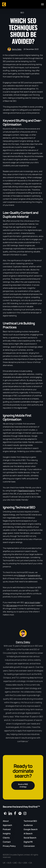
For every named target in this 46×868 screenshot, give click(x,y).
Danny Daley (17, 49)
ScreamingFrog (34, 575)
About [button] (6, 821)
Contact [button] (7, 842)
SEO (22, 13)
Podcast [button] (7, 829)
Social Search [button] (30, 838)
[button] (42, 4)
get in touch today (32, 602)
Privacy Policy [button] (9, 846)
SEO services (12, 605)
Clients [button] (6, 838)
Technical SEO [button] (30, 821)
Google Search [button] (31, 829)
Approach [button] (7, 825)
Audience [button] (28, 825)
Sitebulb (22, 575)
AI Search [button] (28, 834)
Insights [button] (7, 834)
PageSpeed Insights (26, 491)
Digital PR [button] (28, 842)
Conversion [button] (29, 846)
